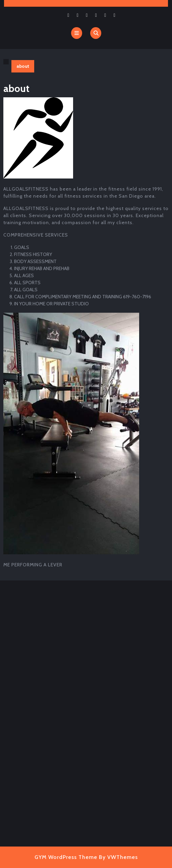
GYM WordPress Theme (66, 857)
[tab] (77, 33)
